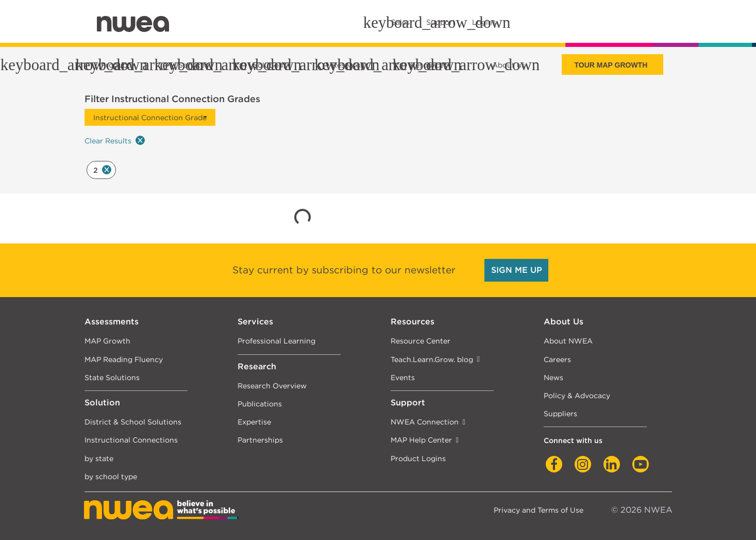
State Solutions (112, 377)
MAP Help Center (421, 440)
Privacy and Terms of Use (539, 510)
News (553, 377)
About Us (564, 322)
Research (257, 366)
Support (408, 403)
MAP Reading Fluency (124, 359)
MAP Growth (107, 341)
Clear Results (115, 140)
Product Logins (418, 458)
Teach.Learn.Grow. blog (432, 359)
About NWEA (568, 341)
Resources (413, 322)
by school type (111, 476)
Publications (260, 404)
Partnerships (260, 440)
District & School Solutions (133, 422)
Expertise (254, 422)
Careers (557, 359)
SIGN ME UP (517, 270)
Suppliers (560, 413)
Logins (484, 22)
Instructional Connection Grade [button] (150, 117)
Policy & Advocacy (577, 395)
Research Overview (272, 386)
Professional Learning (276, 341)
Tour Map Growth (611, 65)
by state (99, 458)
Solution (102, 403)
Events (403, 377)
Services (255, 322)
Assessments (112, 322)
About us (509, 65)
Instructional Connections (131, 440)
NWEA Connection (425, 422)
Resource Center (421, 341)
